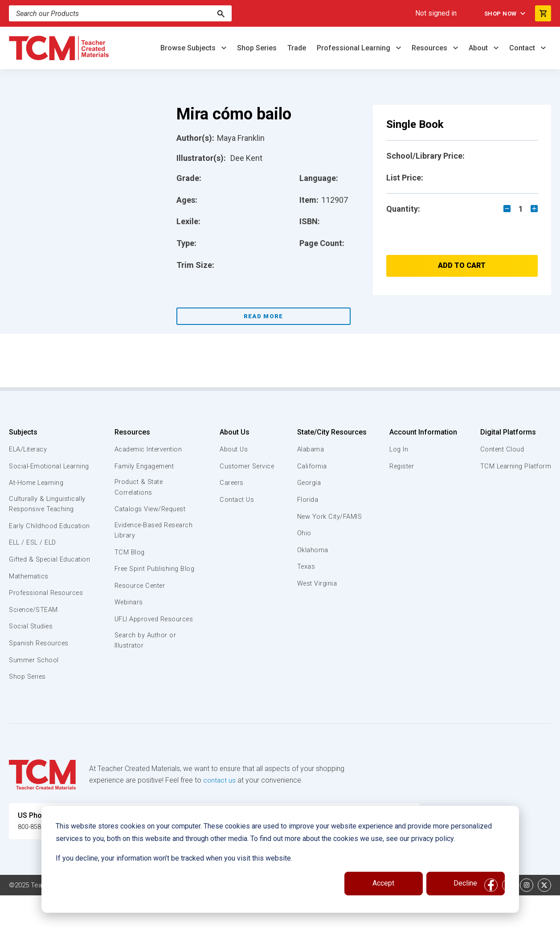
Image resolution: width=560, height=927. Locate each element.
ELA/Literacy (29, 449)
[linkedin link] (509, 917)
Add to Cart (462, 265)
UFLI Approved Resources (137, 636)
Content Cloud (501, 449)
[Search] (120, 13)
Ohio (304, 533)
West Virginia (318, 583)
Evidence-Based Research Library (140, 532)
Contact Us (235, 500)
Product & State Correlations (139, 488)
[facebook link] (491, 917)
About (479, 48)
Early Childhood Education (34, 542)
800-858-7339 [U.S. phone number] (40, 858)
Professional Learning (354, 48)
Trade (297, 48)
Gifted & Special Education (35, 586)
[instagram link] (527, 917)
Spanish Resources (40, 675)
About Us (232, 432)
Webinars (128, 614)
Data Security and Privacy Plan (431, 917)
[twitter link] (544, 917)
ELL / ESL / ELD (34, 564)
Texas (307, 566)
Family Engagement (145, 466)
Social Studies (32, 658)
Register (402, 466)
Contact (523, 48)
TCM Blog (129, 554)
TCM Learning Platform (514, 466)
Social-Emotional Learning (36, 471)
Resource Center (141, 597)
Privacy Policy (355, 917)
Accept (383, 883)
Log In (398, 449)
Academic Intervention (149, 449)
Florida (308, 500)
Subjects (23, 432)
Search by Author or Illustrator (145, 663)
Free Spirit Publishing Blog (147, 575)
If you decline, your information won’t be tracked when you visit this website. (174, 858)
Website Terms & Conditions (160, 917)
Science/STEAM (35, 641)
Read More (264, 316)
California (312, 466)
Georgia (310, 483)
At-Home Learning (38, 493)
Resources (430, 48)
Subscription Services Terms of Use (269, 917)
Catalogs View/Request (151, 510)
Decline (465, 883)
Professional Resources (47, 624)
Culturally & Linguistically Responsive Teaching (48, 515)
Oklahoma (313, 550)
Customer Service (246, 466)
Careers (230, 483)
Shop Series (257, 48)
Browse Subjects (189, 48)
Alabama (311, 449)
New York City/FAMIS (331, 517)
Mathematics (30, 607)
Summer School (35, 691)
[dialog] (280, 859)
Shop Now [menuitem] (498, 13)
